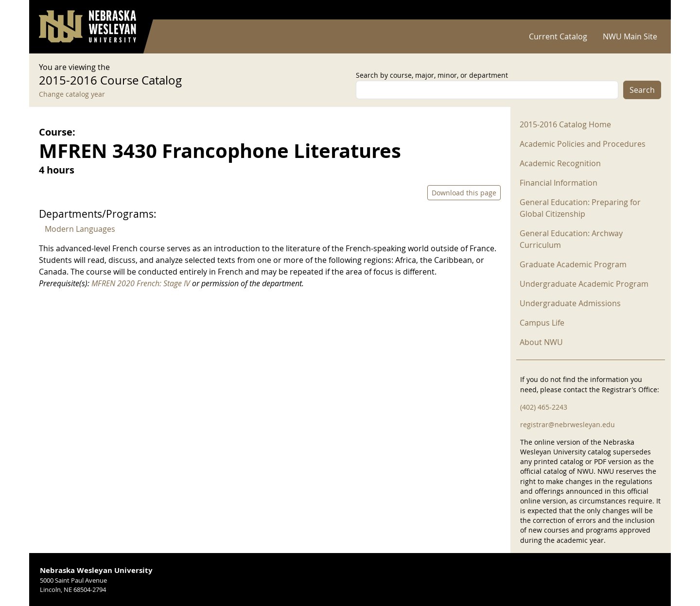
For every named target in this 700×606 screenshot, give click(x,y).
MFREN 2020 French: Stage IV (141, 283)
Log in (648, 10)
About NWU (541, 342)
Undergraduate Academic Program (584, 284)
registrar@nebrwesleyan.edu (568, 424)
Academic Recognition (560, 163)
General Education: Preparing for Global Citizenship (580, 208)
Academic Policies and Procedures (583, 144)
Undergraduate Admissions (570, 303)
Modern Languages (80, 229)
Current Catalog (558, 36)
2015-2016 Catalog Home (565, 124)
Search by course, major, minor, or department (432, 75)
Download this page (464, 193)
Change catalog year (72, 94)
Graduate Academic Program (573, 264)
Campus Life (542, 323)
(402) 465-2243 (544, 407)
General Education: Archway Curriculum (571, 239)
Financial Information (559, 183)
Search (642, 90)
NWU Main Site (630, 36)
